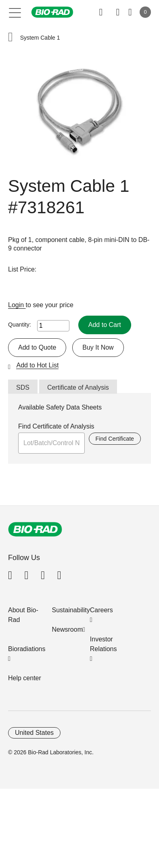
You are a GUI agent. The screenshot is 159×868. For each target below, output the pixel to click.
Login (17, 305)
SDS (23, 387)
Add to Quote (37, 347)
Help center (25, 678)
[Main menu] (15, 12)
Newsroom (67, 629)
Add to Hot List (37, 365)
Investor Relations (104, 644)
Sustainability (71, 610)
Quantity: (20, 325)
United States (34, 733)
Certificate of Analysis (78, 387)
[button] (10, 38)
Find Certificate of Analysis (56, 426)
